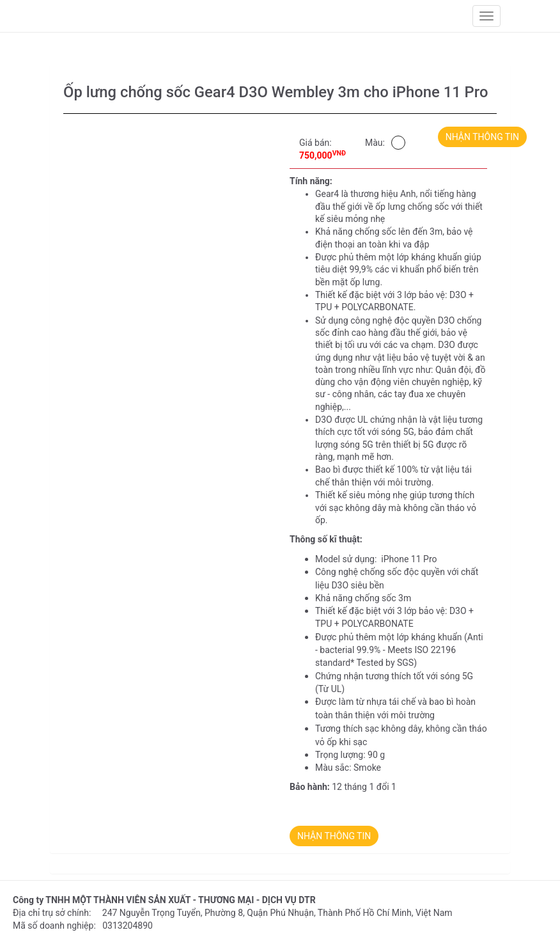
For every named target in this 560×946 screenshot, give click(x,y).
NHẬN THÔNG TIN (482, 137)
